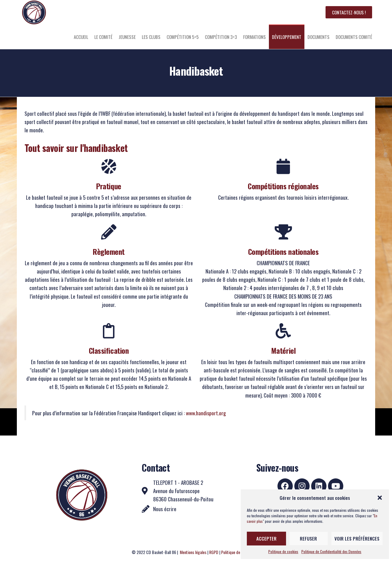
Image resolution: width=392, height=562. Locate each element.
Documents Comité (354, 37)
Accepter (266, 538)
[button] (380, 498)
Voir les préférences (357, 538)
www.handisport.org (206, 413)
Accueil (81, 37)
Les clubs (151, 37)
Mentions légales (193, 552)
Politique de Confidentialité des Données (331, 551)
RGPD (214, 552)
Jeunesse (127, 37)
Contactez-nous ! (349, 12)
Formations (254, 37)
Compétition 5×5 (183, 37)
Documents (318, 37)
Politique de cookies (283, 551)
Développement (287, 37)
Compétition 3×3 (221, 37)
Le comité (103, 37)
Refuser (308, 538)
